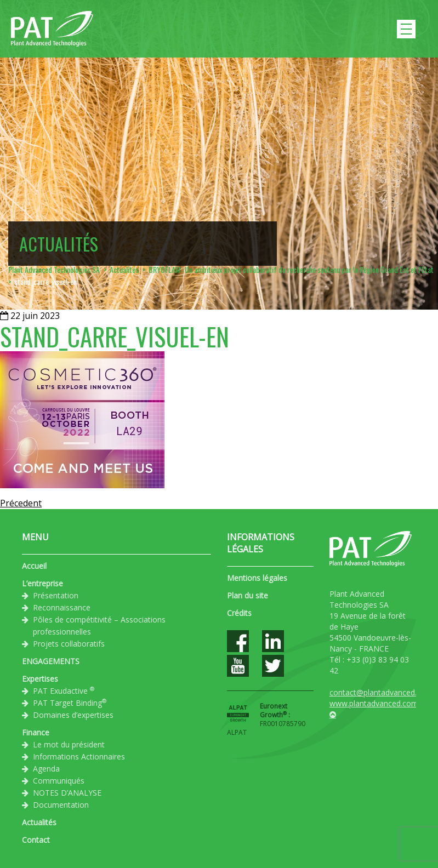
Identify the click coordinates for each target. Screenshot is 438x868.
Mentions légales (257, 578)
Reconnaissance (62, 607)
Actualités (39, 822)
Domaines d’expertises (73, 715)
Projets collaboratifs (69, 644)
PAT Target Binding (70, 703)
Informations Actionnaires (79, 756)
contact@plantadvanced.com (381, 692)
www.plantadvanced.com (374, 703)
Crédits (239, 613)
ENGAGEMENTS (51, 661)
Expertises (40, 679)
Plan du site (248, 595)
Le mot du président (69, 744)
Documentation (61, 805)
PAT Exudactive (64, 690)
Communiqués (59, 781)
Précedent (21, 503)
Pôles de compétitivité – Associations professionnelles (99, 626)
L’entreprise (42, 583)
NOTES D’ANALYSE (67, 793)
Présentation (56, 595)
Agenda (46, 769)
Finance (36, 732)
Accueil (34, 566)
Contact (36, 840)
